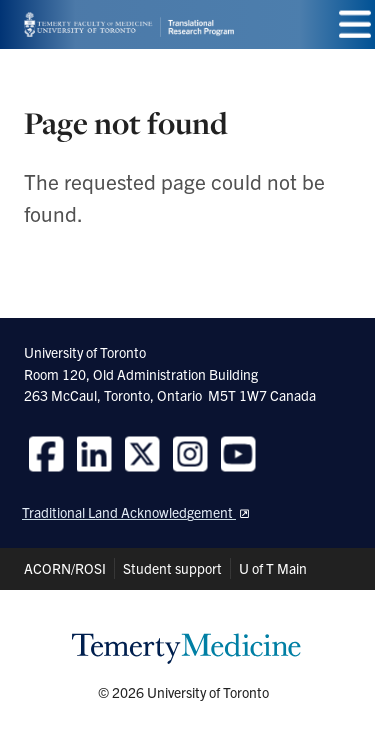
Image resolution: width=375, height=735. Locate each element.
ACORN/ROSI (65, 568)
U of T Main (273, 568)
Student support (172, 568)
